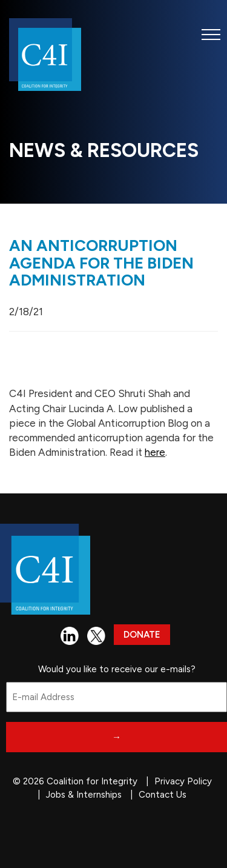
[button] (211, 34)
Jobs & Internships (84, 795)
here (155, 452)
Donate (142, 635)
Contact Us (163, 795)
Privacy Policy (183, 781)
